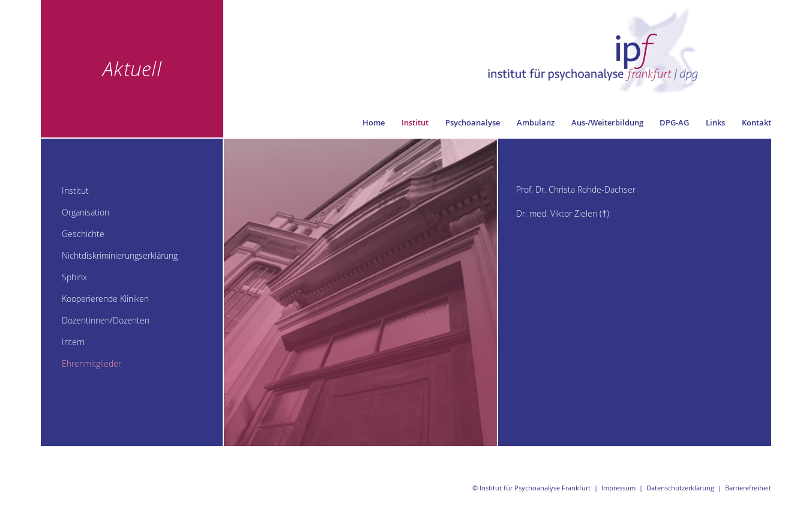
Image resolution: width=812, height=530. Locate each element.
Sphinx (74, 277)
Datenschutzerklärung (680, 488)
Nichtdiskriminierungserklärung (120, 255)
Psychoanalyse (473, 122)
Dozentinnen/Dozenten (106, 320)
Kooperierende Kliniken (105, 299)
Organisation (86, 212)
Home (374, 122)
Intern (73, 342)
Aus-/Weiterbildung (607, 122)
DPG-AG (674, 122)
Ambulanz (536, 122)
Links (715, 122)
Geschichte (83, 234)
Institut (415, 122)
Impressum (618, 488)
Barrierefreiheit (748, 488)
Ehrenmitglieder (92, 363)
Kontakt (756, 122)
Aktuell (132, 68)
